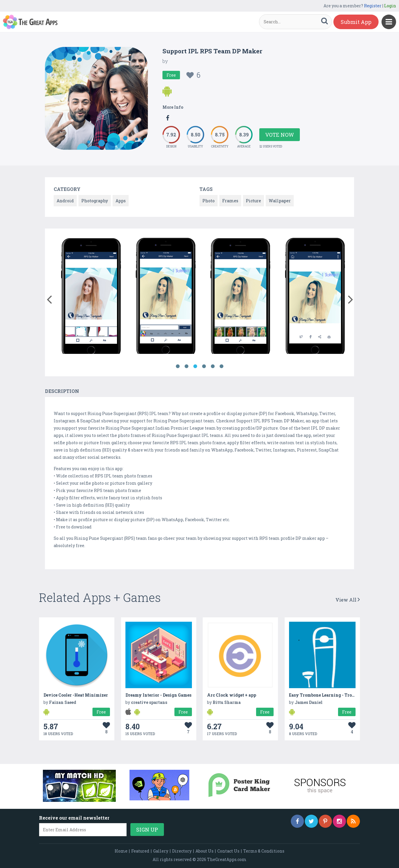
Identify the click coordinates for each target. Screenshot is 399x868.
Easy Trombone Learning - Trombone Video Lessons (342, 695)
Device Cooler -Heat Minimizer (76, 695)
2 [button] (186, 366)
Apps (121, 201)
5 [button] (213, 366)
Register (373, 6)
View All (348, 600)
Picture (253, 201)
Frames (230, 201)
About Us (204, 851)
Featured (140, 851)
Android (65, 201)
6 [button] (221, 366)
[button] (49, 298)
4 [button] (204, 366)
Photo (209, 201)
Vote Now (280, 135)
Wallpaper (280, 201)
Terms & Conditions (264, 851)
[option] (91, 297)
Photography (95, 201)
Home (121, 851)
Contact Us (228, 851)
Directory (182, 851)
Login (390, 6)
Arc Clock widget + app (232, 695)
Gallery (161, 851)
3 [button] (195, 366)
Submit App (356, 22)
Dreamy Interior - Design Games (158, 695)
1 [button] (178, 366)
